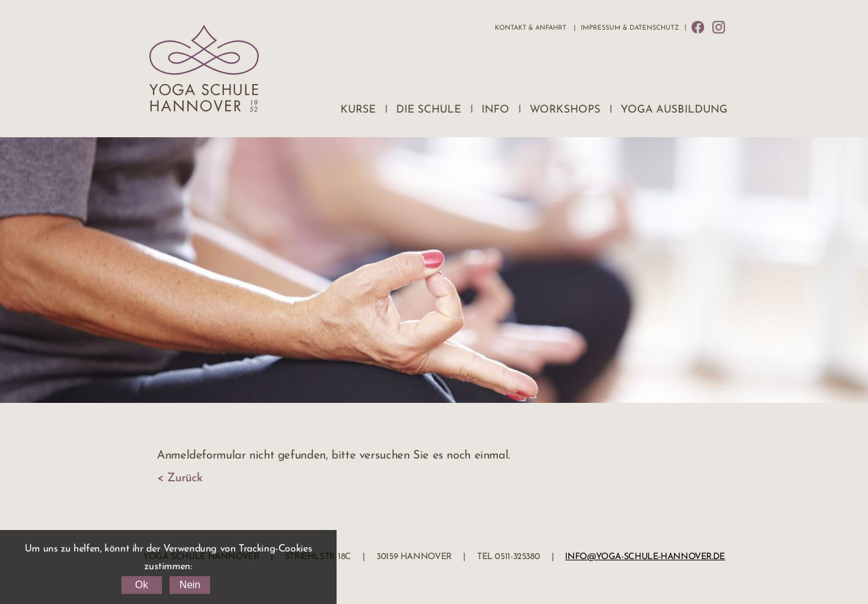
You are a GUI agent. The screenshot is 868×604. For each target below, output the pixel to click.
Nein (190, 585)
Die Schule (429, 110)
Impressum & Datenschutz (630, 28)
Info (495, 110)
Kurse (358, 110)
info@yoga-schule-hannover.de (645, 557)
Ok (141, 585)
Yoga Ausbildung (674, 110)
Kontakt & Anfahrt (530, 28)
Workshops (565, 110)
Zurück (185, 478)
